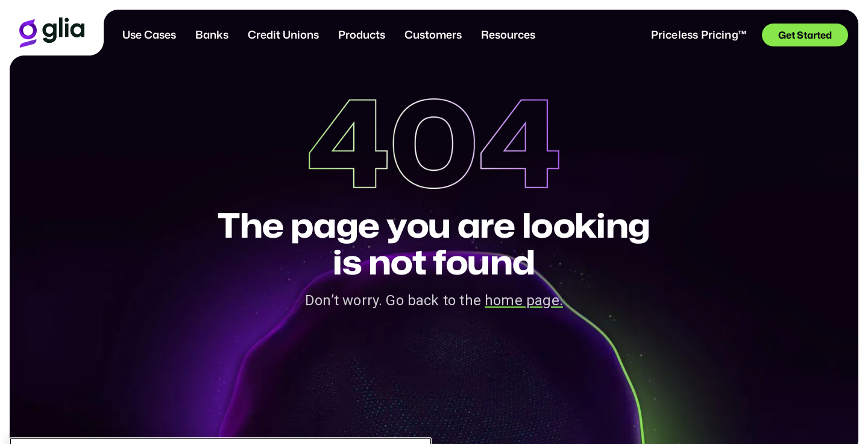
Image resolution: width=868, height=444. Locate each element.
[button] (149, 35)
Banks (212, 34)
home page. (524, 300)
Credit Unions (283, 34)
